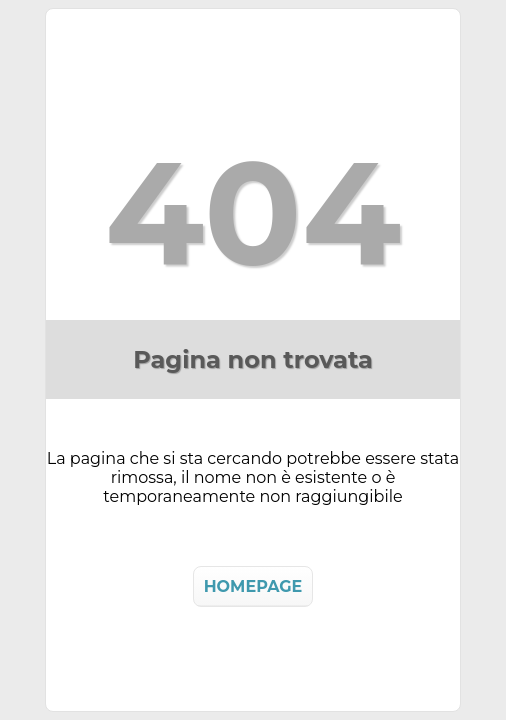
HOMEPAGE (253, 586)
